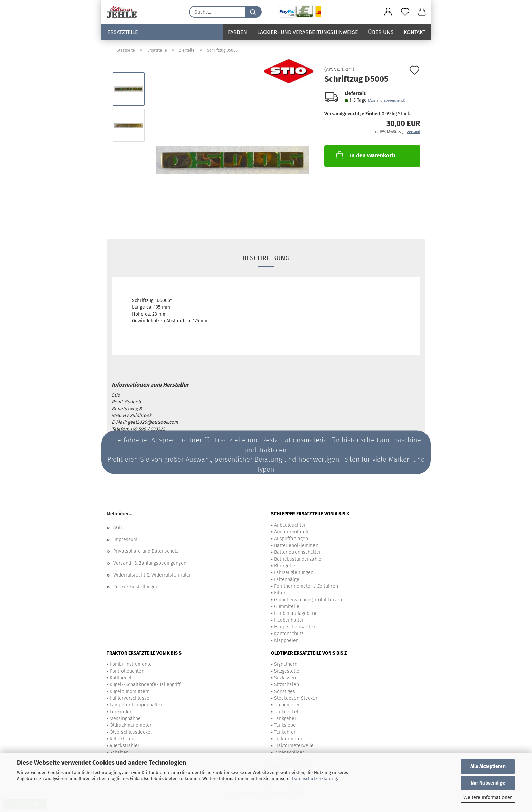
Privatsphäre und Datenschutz (146, 551)
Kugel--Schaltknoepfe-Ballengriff (145, 685)
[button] (388, 12)
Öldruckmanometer (130, 725)
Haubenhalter (289, 620)
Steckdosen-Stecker (296, 698)
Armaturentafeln (292, 532)
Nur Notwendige (488, 783)
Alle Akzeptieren (488, 766)
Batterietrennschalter (297, 552)
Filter (280, 593)
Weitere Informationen (488, 798)
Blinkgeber (286, 566)
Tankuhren (285, 732)
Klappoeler (286, 640)
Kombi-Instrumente (131, 664)
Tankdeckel (286, 712)
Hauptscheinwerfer (295, 627)
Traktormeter (288, 739)
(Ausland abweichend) (387, 101)
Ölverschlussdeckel (131, 732)
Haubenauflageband (296, 613)
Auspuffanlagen (291, 539)
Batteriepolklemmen (296, 545)
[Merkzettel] (405, 12)
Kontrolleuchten (127, 671)
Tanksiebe (285, 725)
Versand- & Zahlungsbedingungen (150, 563)
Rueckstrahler (125, 746)
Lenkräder (120, 712)
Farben (237, 32)
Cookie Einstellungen (136, 587)
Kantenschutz (289, 634)
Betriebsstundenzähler (299, 559)
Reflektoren (122, 739)
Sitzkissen (285, 678)
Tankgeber (285, 719)
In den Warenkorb (365, 155)
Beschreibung (266, 258)
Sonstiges (285, 691)
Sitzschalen (287, 685)
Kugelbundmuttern (130, 691)
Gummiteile (287, 607)
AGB (118, 527)
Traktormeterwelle (294, 746)
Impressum (125, 539)
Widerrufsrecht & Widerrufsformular (152, 575)
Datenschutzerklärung (315, 779)
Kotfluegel (120, 678)
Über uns (381, 32)
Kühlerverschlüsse (129, 698)
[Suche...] (253, 12)
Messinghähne (125, 719)
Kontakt (415, 32)
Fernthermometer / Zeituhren (306, 586)
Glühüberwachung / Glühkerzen (308, 600)
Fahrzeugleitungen (294, 573)
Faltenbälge (287, 579)
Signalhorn (286, 664)
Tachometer (287, 705)
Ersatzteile (123, 32)
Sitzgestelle (287, 671)
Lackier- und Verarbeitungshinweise (308, 32)
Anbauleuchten (290, 525)
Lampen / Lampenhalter (136, 705)
